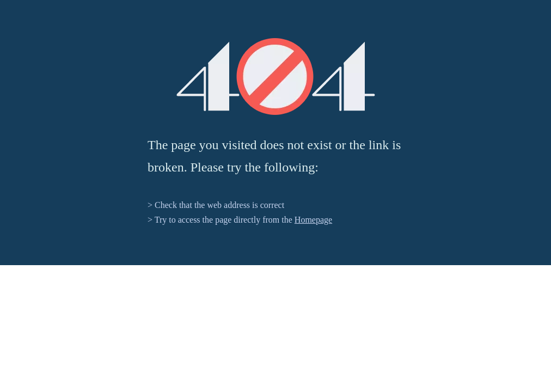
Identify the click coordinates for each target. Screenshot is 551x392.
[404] (276, 76)
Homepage (313, 220)
